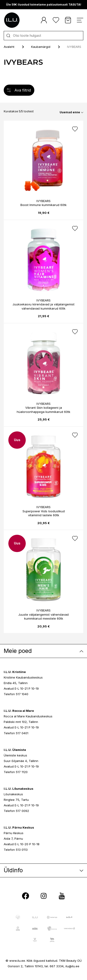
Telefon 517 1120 (16, 772)
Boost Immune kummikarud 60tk (43, 205)
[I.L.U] (12, 20)
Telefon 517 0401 (16, 733)
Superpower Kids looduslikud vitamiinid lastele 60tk (44, 513)
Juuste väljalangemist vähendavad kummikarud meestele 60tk (43, 617)
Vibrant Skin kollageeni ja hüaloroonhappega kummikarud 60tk (43, 410)
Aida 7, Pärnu (13, 839)
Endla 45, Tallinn (16, 683)
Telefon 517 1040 (16, 694)
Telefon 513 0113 (16, 850)
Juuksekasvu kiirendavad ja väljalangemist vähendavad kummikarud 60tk (43, 306)
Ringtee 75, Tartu (16, 800)
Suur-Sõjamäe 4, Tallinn (21, 761)
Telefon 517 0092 (16, 811)
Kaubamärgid (41, 47)
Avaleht (9, 47)
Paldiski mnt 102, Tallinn (21, 722)
